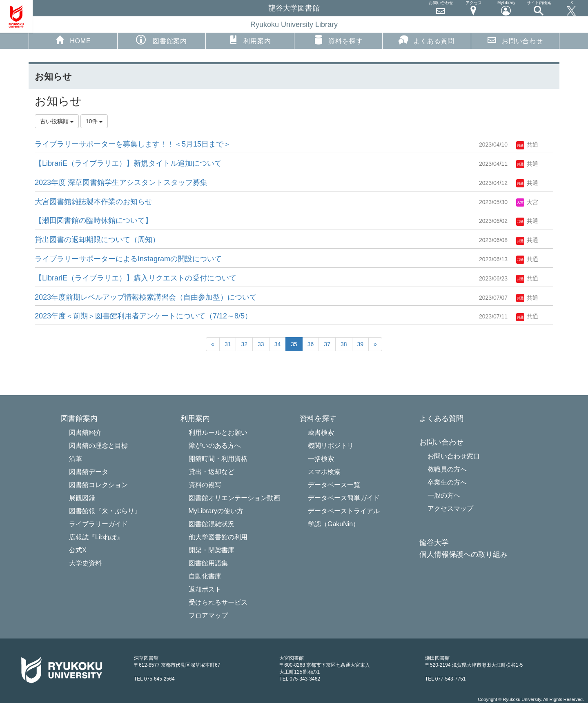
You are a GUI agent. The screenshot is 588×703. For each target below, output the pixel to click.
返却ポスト (205, 589)
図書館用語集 (208, 563)
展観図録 (82, 498)
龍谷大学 (434, 543)
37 (327, 344)
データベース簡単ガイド (344, 498)
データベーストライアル (344, 511)
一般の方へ (444, 495)
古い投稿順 (57, 121)
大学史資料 (85, 563)
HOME (73, 40)
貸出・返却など (212, 472)
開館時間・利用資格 (218, 459)
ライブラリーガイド (98, 524)
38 (344, 344)
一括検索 (321, 459)
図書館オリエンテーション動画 (234, 498)
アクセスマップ (450, 508)
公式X (78, 550)
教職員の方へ (447, 469)
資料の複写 (205, 485)
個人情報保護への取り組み (463, 555)
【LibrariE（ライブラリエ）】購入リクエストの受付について (136, 278)
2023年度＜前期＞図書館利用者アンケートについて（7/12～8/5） (143, 316)
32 (244, 344)
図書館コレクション (98, 485)
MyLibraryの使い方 (216, 511)
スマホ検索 (324, 472)
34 (278, 344)
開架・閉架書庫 (212, 550)
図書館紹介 (85, 433)
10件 (94, 121)
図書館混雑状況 (212, 524)
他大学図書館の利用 (218, 537)
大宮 (527, 202)
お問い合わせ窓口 (454, 456)
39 (361, 344)
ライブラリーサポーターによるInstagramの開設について (128, 259)
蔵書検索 (321, 433)
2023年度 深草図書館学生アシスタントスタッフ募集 (121, 182)
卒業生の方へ (447, 482)
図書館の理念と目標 (98, 446)
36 (311, 344)
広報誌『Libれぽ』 (96, 537)
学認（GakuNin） (334, 524)
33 (261, 344)
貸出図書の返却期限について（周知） (97, 240)
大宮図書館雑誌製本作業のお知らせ (94, 202)
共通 (527, 145)
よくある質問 (427, 40)
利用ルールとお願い (218, 433)
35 (294, 344)
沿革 (76, 459)
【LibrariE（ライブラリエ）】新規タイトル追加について (128, 163)
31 (228, 344)
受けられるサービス (218, 602)
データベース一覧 (334, 485)
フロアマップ (208, 615)
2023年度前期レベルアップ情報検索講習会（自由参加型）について (146, 297)
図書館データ (89, 472)
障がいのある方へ (215, 446)
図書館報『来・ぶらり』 (105, 511)
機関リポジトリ (331, 446)
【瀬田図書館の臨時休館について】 (94, 220)
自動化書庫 (205, 576)
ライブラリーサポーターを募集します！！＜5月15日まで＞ (133, 144)
